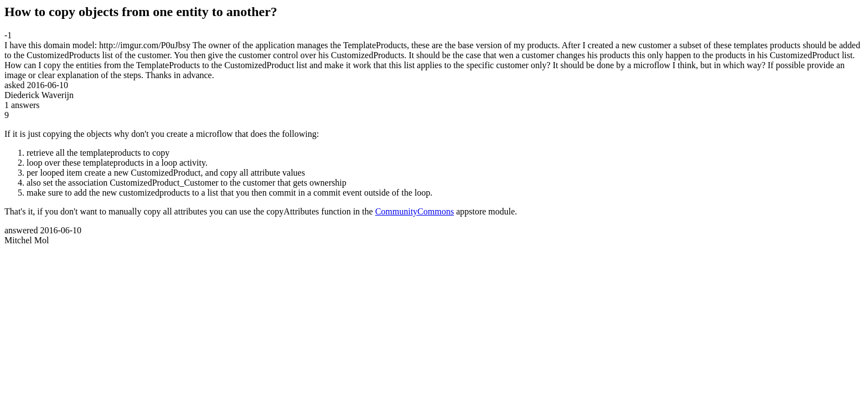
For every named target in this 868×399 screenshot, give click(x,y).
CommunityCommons (415, 211)
